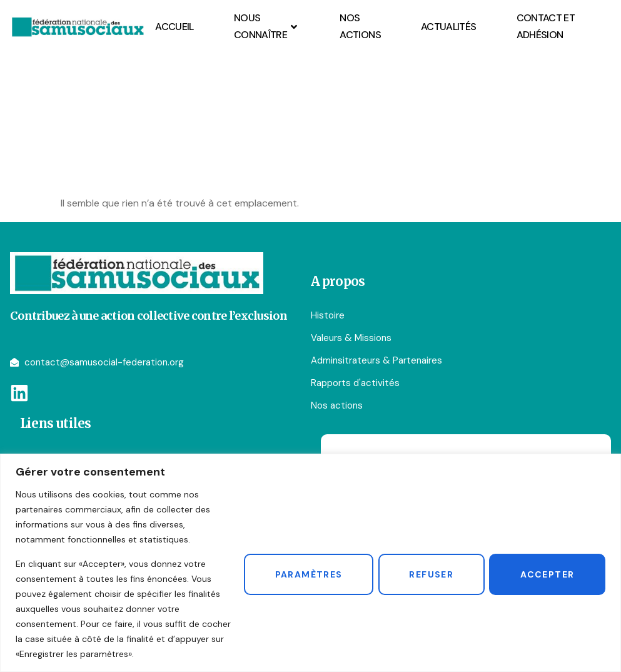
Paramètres (301, 574)
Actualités (449, 27)
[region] (310, 563)
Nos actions (360, 26)
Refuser (427, 574)
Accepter (546, 574)
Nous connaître (267, 26)
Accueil (174, 27)
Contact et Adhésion (546, 26)
